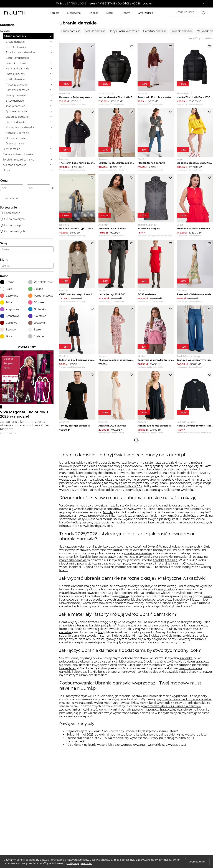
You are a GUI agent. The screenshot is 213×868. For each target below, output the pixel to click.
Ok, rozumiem (197, 862)
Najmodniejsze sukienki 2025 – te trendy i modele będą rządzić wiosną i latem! (122, 736)
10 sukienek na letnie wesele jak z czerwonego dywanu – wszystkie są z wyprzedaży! (126, 750)
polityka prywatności (79, 863)
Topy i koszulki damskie (124, 31)
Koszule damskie (95, 31)
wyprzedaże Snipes (73, 485)
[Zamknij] (203, 4)
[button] (104, 4)
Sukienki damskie (182, 31)
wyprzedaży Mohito (73, 495)
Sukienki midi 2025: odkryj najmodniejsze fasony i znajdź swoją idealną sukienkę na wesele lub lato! (137, 740)
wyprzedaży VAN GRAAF (125, 492)
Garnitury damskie (155, 31)
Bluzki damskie (71, 31)
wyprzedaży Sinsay (145, 488)
